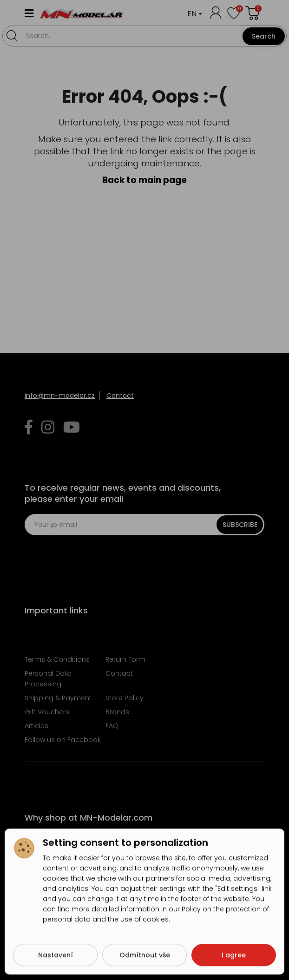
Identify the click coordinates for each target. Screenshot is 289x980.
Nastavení (56, 957)
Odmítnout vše (145, 957)
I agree (234, 957)
